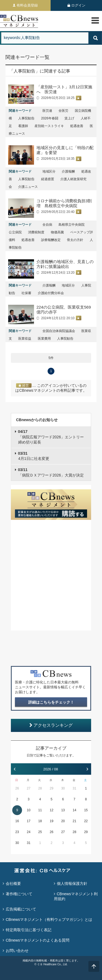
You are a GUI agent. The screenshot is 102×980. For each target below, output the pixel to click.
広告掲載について (21, 909)
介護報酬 (68, 171)
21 (74, 821)
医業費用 (44, 339)
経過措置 (48, 179)
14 (74, 810)
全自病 (47, 225)
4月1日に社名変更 (34, 456)
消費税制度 (36, 232)
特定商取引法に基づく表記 (29, 930)
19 (52, 821)
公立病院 (15, 232)
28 (40, 788)
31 (74, 788)
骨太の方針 (75, 240)
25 (40, 832)
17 (28, 821)
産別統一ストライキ (49, 126)
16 (17, 821)
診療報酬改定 (51, 240)
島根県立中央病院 (72, 225)
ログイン (78, 5)
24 (28, 832)
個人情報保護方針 (72, 883)
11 (40, 810)
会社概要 (13, 883)
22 (86, 821)
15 (86, 810)
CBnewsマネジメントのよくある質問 (38, 940)
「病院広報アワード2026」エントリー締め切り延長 (51, 437)
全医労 (63, 111)
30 (63, 788)
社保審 (26, 293)
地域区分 (49, 171)
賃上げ (69, 118)
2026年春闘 (50, 118)
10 (28, 810)
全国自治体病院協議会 (59, 331)
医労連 (47, 111)
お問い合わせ (17, 951)
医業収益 (25, 339)
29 (52, 788)
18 (40, 821)
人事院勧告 (26, 118)
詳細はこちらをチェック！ (51, 702)
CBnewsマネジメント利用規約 (76, 896)
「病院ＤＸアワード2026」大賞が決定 (51, 472)
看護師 (23, 126)
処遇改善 (77, 126)
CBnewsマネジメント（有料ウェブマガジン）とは (49, 919)
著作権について (19, 894)
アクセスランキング (51, 725)
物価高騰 (57, 232)
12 (52, 810)
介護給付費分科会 (51, 293)
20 (63, 821)
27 (28, 788)
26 (17, 788)
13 (63, 810)
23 (17, 832)
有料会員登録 (27, 5)
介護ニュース (28, 187)
